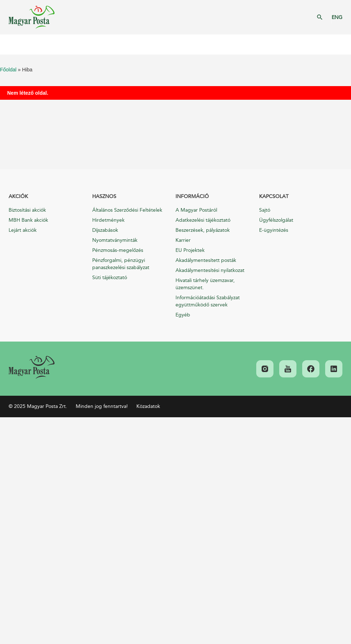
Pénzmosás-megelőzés (118, 250)
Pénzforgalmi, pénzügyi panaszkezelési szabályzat (121, 264)
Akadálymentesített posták (206, 260)
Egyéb (183, 315)
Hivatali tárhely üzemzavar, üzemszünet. (205, 284)
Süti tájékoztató (110, 278)
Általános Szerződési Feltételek (127, 210)
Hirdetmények (108, 220)
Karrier (183, 240)
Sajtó (265, 210)
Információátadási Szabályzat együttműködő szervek (208, 301)
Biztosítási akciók (27, 210)
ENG (337, 17)
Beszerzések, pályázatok (203, 230)
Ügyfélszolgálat (276, 220)
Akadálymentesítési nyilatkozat (210, 270)
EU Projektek (190, 250)
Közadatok (148, 406)
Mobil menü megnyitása (11, 44)
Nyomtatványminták (115, 240)
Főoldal (8, 70)
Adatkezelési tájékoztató (203, 220)
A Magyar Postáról (196, 210)
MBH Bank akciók (28, 220)
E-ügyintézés (274, 230)
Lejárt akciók (23, 230)
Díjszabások (105, 230)
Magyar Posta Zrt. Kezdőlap (32, 17)
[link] (32, 367)
